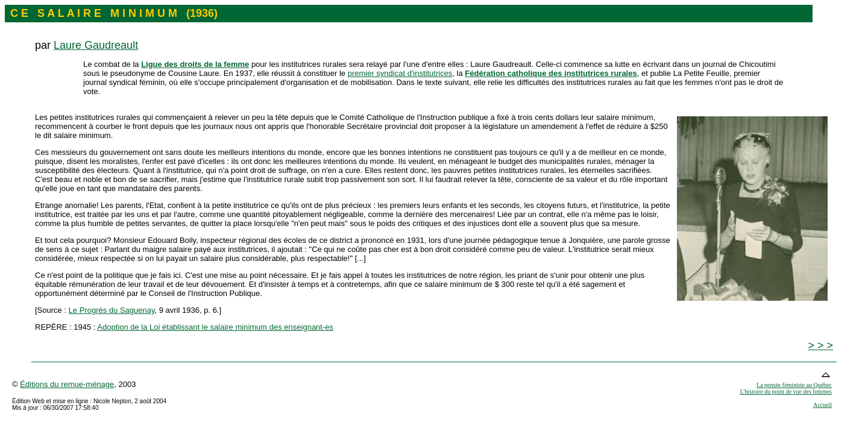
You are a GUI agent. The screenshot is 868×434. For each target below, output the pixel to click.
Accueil (822, 405)
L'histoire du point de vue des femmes (786, 392)
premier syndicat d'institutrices (400, 73)
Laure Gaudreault (96, 45)
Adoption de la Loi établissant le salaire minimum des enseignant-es (215, 327)
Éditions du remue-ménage (67, 384)
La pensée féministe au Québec (794, 385)
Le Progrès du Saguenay (112, 310)
